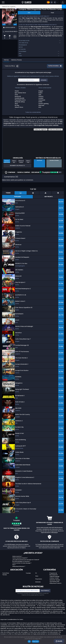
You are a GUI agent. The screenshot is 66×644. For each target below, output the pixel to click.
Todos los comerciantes (33, 112)
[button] (63, 2)
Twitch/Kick (6, 573)
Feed (52, 13)
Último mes (28, 162)
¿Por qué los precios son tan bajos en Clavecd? (26, 560)
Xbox (37, 576)
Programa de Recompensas (54, 574)
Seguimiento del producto (17, 166)
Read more (35, 641)
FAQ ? (14, 565)
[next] (15, 24)
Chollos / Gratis (54, 578)
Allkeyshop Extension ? (19, 566)
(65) (50, 172)
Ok (29, 641)
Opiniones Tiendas (55, 580)
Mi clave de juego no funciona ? (21, 561)
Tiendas (5, 575)
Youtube (28, 573)
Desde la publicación (7, 162)
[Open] (3, 2)
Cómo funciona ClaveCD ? (20, 558)
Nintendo (38, 582)
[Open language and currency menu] (52, 2)
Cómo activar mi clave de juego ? (22, 563)
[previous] (4, 24)
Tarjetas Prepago (54, 576)
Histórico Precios (16, 60)
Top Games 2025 (54, 581)
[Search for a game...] (33, 7)
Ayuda (59, 641)
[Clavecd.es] (27, 2)
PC (36, 573)
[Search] (64, 7)
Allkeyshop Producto (55, 583)
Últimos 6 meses (21, 162)
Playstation (39, 579)
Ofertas (6, 60)
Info (29, 13)
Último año (14, 162)
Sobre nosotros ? (17, 556)
